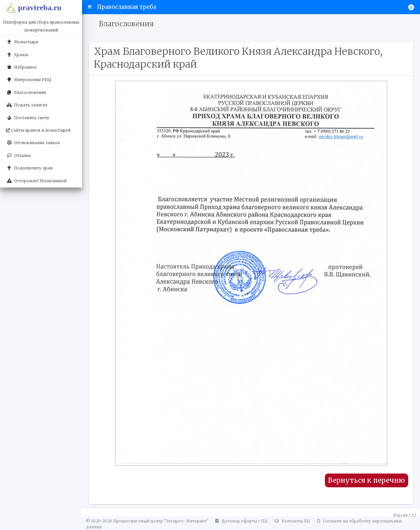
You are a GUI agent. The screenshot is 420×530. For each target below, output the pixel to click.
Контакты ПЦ (291, 521)
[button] (90, 7)
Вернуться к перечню (367, 480)
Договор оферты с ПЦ (241, 521)
